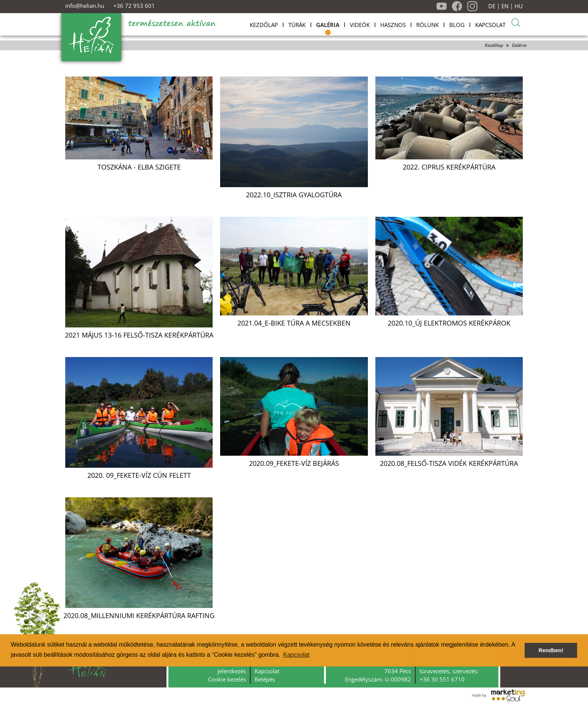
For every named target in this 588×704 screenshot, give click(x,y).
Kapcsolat (267, 671)
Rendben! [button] (551, 650)
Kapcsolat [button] (296, 655)
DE (492, 6)
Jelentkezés (232, 671)
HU (519, 6)
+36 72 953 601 (134, 6)
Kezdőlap (494, 45)
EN (505, 6)
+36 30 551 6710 (442, 679)
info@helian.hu (85, 6)
